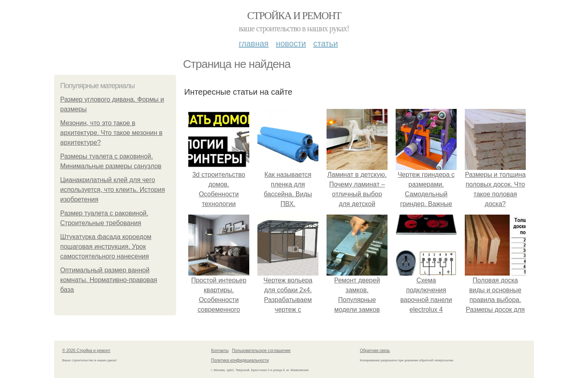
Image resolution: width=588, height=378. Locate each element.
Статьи (325, 43)
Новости (291, 43)
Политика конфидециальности (240, 360)
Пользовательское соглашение (261, 351)
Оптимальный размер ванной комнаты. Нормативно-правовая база (109, 280)
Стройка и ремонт (294, 16)
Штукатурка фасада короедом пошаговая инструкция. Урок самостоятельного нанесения (106, 247)
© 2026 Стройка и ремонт (86, 351)
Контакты (220, 351)
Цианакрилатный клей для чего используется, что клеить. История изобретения (113, 190)
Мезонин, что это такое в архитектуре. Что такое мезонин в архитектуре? (111, 133)
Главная (254, 43)
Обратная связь (375, 351)
